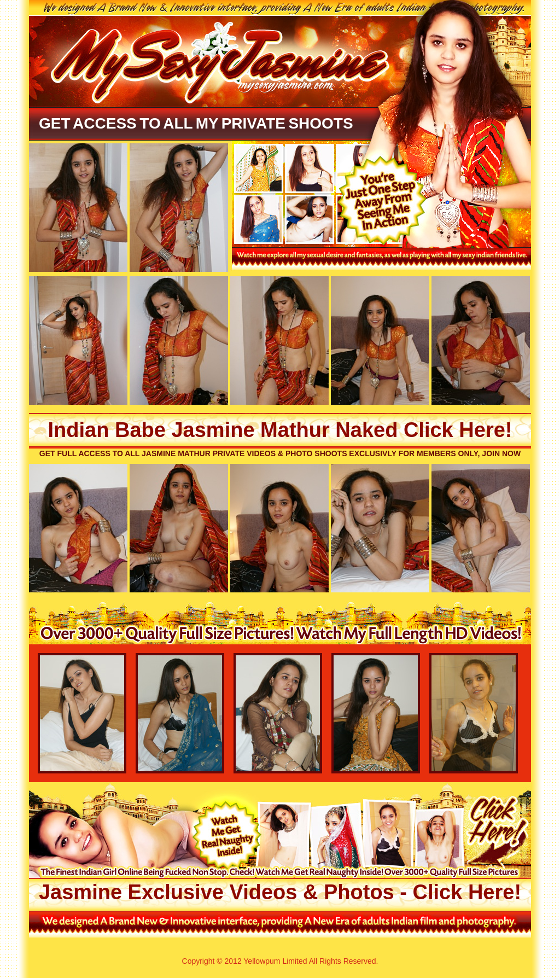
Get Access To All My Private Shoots (196, 123)
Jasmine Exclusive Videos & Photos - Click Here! (280, 892)
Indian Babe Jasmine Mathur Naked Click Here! (280, 430)
